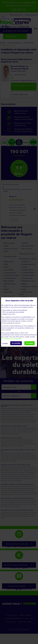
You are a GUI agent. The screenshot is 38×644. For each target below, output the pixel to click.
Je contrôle (16, 343)
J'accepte (29, 343)
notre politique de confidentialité (11, 339)
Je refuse (5, 343)
